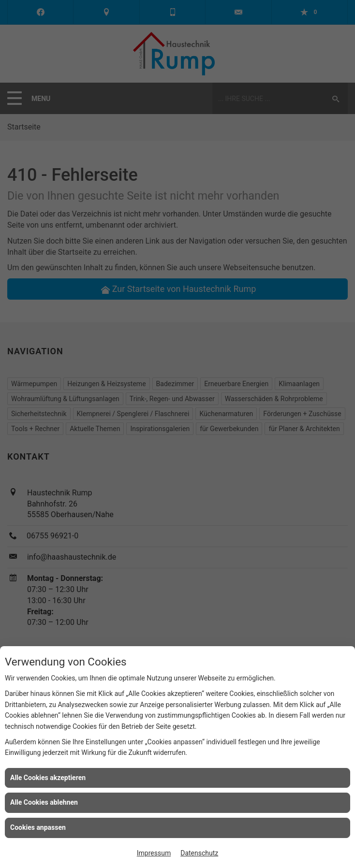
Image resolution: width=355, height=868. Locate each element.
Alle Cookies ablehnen (44, 802)
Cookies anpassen (38, 827)
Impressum (154, 853)
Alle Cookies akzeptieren (48, 778)
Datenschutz (199, 853)
